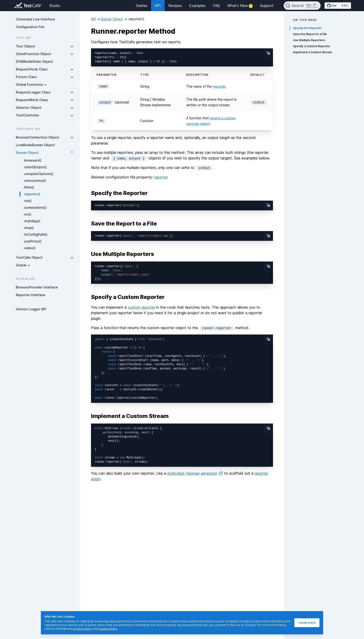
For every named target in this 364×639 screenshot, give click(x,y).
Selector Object (29, 108)
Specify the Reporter (307, 28)
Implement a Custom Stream (312, 52)
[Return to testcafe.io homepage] (19, 6)
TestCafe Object (29, 257)
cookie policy (108, 629)
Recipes (175, 6)
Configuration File (30, 27)
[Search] (302, 6)
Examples (197, 6)
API (158, 6)
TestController (28, 115)
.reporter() (32, 194)
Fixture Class (26, 77)
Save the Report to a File (310, 34)
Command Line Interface (35, 19)
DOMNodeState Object (34, 61)
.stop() (29, 228)
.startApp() (32, 221)
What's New (240, 6)
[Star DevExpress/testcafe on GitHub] (332, 6)
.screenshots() (35, 207)
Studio (55, 6)
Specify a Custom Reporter (312, 46)
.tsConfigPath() (35, 234)
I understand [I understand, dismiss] (307, 623)
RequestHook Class (32, 69)
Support (267, 6)
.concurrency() (35, 180)
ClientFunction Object (33, 54)
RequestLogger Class (33, 92)
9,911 (345, 6)
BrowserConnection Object (37, 137)
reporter (219, 86)
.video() (29, 248)
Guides (142, 6)
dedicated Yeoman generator (195, 473)
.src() (27, 214)
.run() (27, 201)
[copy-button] (268, 53)
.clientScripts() (35, 167)
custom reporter (141, 307)
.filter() (29, 187)
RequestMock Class (32, 100)
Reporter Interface (31, 295)
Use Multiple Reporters (309, 40)
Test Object (25, 46)
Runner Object (27, 153)
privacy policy (83, 629)
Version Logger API (31, 309)
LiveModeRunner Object (35, 145)
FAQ (216, 6)
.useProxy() (32, 241)
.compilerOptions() (38, 174)
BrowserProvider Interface (37, 287)
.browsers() (32, 160)
